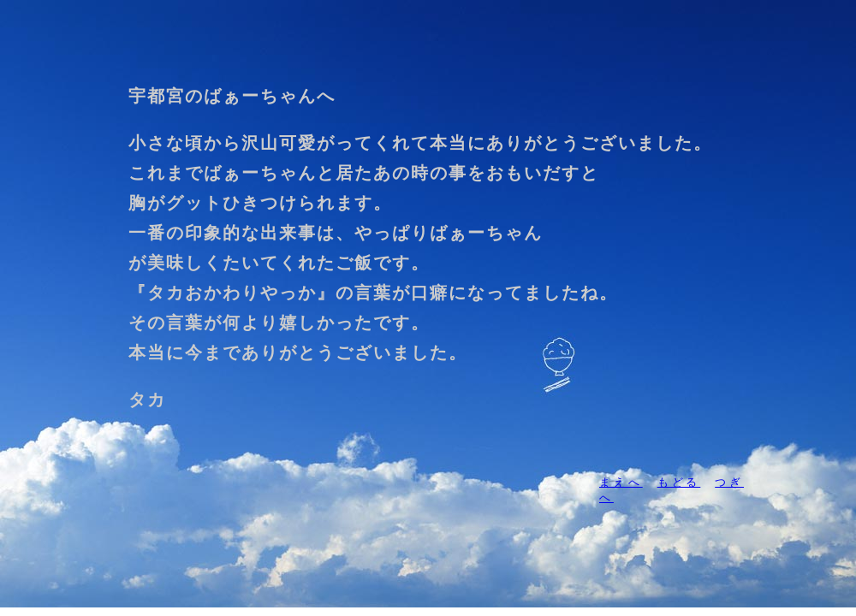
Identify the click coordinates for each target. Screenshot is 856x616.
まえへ (621, 482)
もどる (679, 482)
